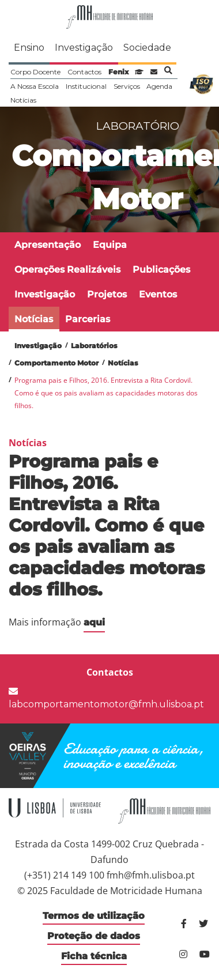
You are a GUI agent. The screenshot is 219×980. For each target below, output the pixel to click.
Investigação (84, 48)
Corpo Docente (35, 72)
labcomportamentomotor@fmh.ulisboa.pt (106, 698)
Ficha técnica (94, 956)
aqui (94, 622)
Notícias (23, 100)
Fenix (118, 72)
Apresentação (48, 245)
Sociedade (147, 48)
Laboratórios (94, 346)
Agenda (159, 86)
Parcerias (88, 319)
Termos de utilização (94, 916)
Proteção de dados (94, 936)
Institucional (86, 86)
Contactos (84, 72)
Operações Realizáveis (67, 269)
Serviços (127, 86)
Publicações (161, 269)
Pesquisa (168, 70)
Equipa (110, 245)
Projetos (107, 294)
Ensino (29, 48)
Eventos (158, 294)
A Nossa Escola (35, 86)
